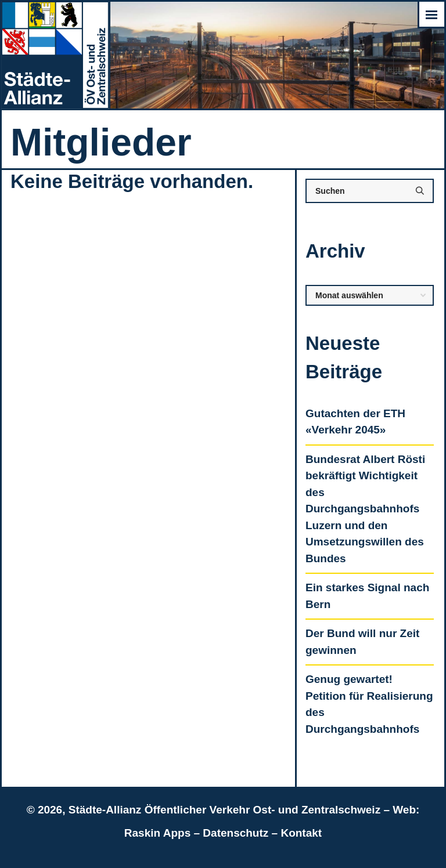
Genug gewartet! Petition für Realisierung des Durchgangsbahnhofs (369, 704)
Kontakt (301, 833)
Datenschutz (235, 833)
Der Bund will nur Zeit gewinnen (362, 642)
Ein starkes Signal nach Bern (367, 596)
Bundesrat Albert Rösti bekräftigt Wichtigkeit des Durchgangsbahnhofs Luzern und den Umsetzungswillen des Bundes (365, 509)
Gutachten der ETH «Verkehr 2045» (355, 422)
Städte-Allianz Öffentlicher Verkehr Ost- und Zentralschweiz (224, 810)
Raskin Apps (157, 833)
